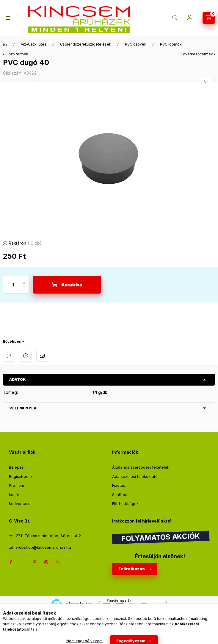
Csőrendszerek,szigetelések (86, 44)
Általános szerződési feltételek (141, 467)
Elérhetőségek (125, 503)
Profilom (17, 485)
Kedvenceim (20, 503)
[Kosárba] (67, 285)
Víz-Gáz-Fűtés (34, 44)
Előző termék (17, 54)
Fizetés (119, 485)
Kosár (14, 495)
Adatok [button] (18, 379)
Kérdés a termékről (26, 356)
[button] (109, 160)
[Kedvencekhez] (206, 82)
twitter (23, 562)
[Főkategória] (5, 44)
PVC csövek (136, 44)
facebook (11, 562)
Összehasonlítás (9, 356)
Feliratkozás (132, 569)
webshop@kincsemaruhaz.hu (43, 547)
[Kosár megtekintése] (209, 18)
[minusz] (24, 289)
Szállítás (120, 495)
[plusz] (24, 280)
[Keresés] (175, 18)
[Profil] (190, 18)
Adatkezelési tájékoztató (135, 476)
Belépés (16, 467)
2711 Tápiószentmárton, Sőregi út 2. (49, 536)
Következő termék (197, 54)
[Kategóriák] (8, 18)
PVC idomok (171, 44)
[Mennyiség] (13, 285)
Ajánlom (42, 356)
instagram (46, 562)
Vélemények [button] (23, 408)
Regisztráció (20, 476)
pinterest (34, 562)
